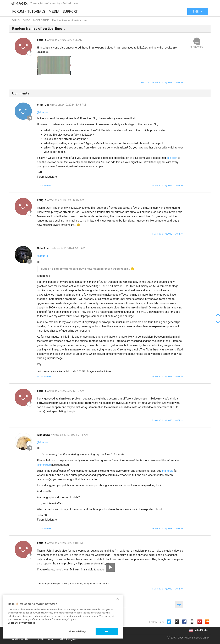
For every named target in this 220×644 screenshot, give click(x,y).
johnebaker (45, 435)
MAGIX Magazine (69, 639)
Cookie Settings (78, 631)
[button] (179, 83)
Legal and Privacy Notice (22, 623)
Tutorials (36, 11)
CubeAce (43, 248)
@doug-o (42, 112)
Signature (46, 186)
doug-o (42, 40)
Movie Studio (41, 20)
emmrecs (44, 105)
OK (107, 631)
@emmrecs (44, 465)
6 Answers (197, 47)
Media (54, 11)
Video (27, 20)
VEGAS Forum (45, 639)
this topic (168, 471)
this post (172, 158)
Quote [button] (169, 83)
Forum (18, 11)
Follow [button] (145, 83)
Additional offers (21, 639)
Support (70, 11)
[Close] (118, 599)
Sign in (198, 12)
